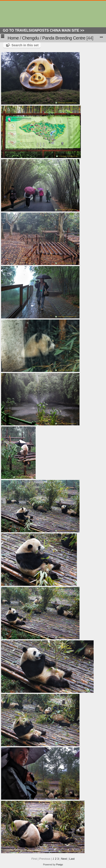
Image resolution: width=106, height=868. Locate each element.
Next (64, 859)
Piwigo (60, 865)
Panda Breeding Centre (64, 38)
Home (13, 38)
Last (72, 859)
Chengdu (31, 38)
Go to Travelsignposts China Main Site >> (44, 30)
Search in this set (25, 45)
